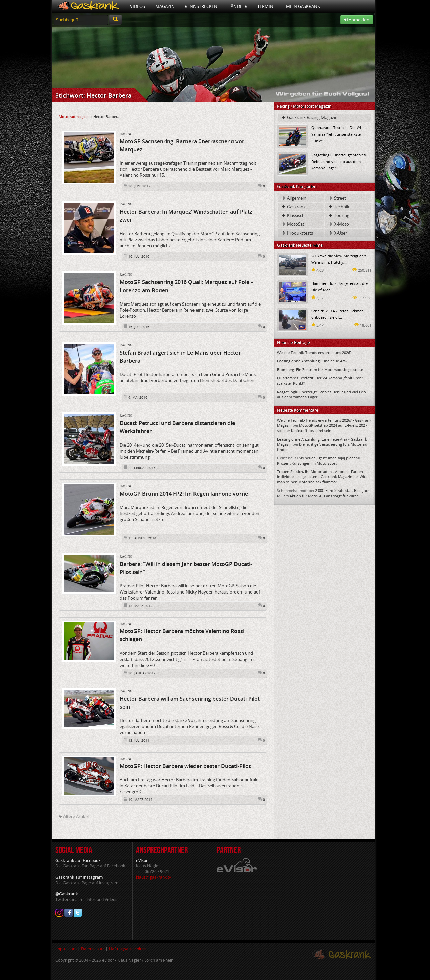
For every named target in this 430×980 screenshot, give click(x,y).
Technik (338, 207)
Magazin (165, 6)
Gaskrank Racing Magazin (309, 117)
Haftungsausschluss (128, 949)
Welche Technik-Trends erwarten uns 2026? (314, 352)
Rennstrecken (201, 6)
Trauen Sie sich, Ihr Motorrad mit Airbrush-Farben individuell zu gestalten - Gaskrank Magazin (320, 474)
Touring (338, 215)
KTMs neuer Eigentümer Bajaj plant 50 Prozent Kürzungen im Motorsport (319, 460)
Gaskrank (293, 207)
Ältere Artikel (74, 816)
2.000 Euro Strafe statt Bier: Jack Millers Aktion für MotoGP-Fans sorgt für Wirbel (323, 493)
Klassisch (293, 215)
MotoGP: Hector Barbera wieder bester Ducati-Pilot (185, 766)
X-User (337, 233)
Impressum (66, 949)
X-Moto (338, 224)
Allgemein (293, 198)
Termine (267, 6)
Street (337, 198)
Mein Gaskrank (303, 6)
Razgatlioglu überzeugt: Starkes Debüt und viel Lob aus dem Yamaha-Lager (338, 161)
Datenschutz (93, 949)
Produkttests (297, 233)
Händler (237, 6)
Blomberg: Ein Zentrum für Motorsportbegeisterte (320, 370)
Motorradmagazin (74, 117)
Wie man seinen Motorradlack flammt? (322, 479)
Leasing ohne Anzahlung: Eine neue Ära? (312, 361)
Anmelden (357, 20)
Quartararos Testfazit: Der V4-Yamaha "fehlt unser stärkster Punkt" (337, 134)
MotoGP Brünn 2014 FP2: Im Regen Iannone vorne (184, 494)
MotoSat (292, 224)
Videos (138, 6)
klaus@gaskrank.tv (154, 877)
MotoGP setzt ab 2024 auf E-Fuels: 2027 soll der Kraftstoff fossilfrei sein (322, 428)
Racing (126, 134)
